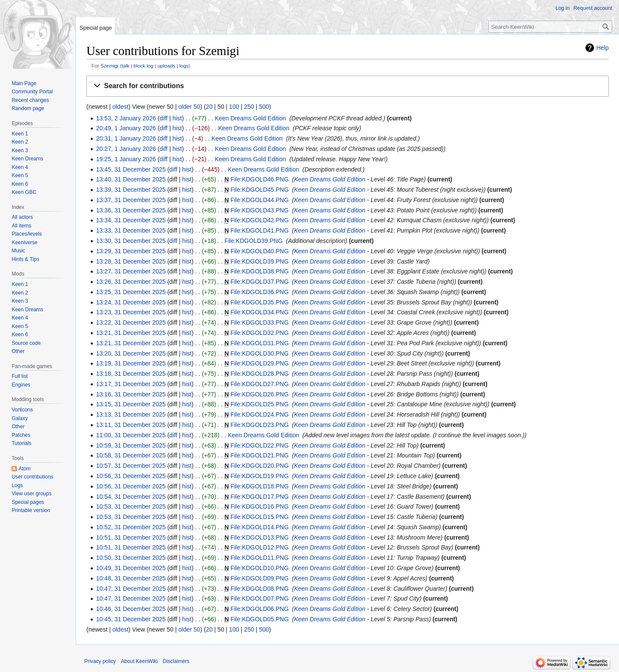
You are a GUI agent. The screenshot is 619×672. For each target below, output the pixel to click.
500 (264, 107)
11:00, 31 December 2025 (131, 435)
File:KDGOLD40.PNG (259, 251)
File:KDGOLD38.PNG (259, 271)
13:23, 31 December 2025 (131, 312)
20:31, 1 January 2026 (126, 138)
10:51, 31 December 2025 (131, 537)
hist (177, 118)
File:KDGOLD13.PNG (259, 537)
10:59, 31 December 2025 (131, 445)
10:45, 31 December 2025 (131, 619)
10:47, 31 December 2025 (131, 589)
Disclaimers (176, 661)
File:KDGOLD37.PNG (259, 282)
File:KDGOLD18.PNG (259, 486)
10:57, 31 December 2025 (131, 466)
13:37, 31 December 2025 (131, 200)
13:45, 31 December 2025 (131, 169)
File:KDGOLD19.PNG (259, 476)
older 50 (189, 107)
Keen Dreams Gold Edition (251, 118)
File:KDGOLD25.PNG (259, 404)
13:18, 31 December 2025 (131, 374)
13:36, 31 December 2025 (131, 210)
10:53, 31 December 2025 (131, 506)
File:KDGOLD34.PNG (259, 312)
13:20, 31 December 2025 (131, 353)
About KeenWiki (139, 661)
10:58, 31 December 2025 (131, 455)
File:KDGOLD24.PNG (259, 414)
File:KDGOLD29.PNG (259, 363)
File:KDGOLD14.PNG (259, 527)
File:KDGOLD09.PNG (259, 578)
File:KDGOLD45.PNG (259, 190)
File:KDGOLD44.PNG (259, 200)
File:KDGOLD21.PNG (259, 455)
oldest (120, 107)
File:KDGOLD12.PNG (259, 547)
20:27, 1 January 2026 (126, 149)
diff (163, 118)
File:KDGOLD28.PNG (259, 374)
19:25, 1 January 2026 (126, 159)
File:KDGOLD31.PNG (259, 343)
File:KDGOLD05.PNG (259, 619)
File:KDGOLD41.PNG (259, 230)
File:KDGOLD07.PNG (259, 598)
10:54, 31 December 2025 (131, 497)
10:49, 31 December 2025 (131, 568)
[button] (348, 86)
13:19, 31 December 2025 (131, 363)
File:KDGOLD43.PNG (259, 210)
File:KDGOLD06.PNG (259, 609)
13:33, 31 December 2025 (131, 230)
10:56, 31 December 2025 (131, 476)
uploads (166, 66)
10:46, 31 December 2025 (131, 609)
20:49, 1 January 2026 (126, 128)
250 (249, 107)
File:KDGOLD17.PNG (259, 497)
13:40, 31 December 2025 (131, 179)
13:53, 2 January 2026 (126, 118)
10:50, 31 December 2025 (131, 558)
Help (602, 48)
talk (126, 66)
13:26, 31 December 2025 (131, 282)
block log (144, 66)
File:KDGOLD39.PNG (253, 241)
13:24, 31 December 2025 (131, 302)
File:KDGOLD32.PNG (259, 333)
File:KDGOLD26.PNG (259, 394)
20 (209, 107)
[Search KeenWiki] (550, 27)
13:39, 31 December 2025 (131, 190)
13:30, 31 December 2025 (131, 241)
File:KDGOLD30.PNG (259, 353)
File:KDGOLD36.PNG (259, 292)
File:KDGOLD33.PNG (259, 322)
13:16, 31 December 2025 (131, 394)
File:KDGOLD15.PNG (259, 517)
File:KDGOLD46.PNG (259, 179)
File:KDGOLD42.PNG (259, 220)
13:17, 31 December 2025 (131, 384)
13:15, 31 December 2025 (131, 404)
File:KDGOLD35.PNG (259, 302)
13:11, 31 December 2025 (131, 425)
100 (234, 107)
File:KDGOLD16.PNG (259, 506)
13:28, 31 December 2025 (131, 261)
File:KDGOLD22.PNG (259, 445)
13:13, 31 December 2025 (131, 414)
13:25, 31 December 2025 (131, 292)
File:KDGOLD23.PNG (259, 425)
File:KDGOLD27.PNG (259, 384)
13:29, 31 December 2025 (131, 251)
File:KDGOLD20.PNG (259, 466)
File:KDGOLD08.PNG (259, 589)
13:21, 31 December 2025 (131, 333)
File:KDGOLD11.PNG (259, 558)
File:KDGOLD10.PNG (259, 568)
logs (184, 66)
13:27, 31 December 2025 (131, 271)
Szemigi (110, 66)
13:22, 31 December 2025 (131, 322)
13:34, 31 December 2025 (131, 220)
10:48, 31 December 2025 (131, 578)
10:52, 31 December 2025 (131, 527)
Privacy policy (100, 661)
